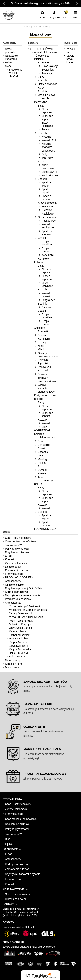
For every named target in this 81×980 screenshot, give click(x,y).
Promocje (47, 73)
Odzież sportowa (47, 84)
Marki (8, 66)
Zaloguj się (71, 51)
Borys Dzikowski (18, 646)
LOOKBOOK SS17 (45, 529)
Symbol (42, 470)
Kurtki (41, 88)
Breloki (42, 335)
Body (44, 427)
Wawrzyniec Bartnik (20, 628)
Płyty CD (43, 360)
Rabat (9, 62)
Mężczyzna (40, 102)
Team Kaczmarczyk (45, 479)
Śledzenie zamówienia (18, 894)
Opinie (9, 844)
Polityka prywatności (17, 549)
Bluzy (41, 77)
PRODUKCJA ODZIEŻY (19, 577)
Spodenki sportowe (47, 233)
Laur (40, 455)
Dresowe (47, 210)
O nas (9, 556)
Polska (42, 463)
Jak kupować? (13, 545)
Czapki (42, 238)
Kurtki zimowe (50, 175)
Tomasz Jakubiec (19, 639)
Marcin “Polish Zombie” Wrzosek (28, 610)
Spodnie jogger (46, 184)
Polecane (43, 62)
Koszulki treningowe (48, 226)
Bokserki (43, 331)
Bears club (44, 445)
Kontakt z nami (14, 664)
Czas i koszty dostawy (18, 538)
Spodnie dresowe (46, 198)
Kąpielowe (48, 214)
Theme (42, 473)
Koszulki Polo (49, 140)
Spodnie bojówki (46, 191)
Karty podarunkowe (45, 395)
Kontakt (9, 559)
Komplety (43, 259)
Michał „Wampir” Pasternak (25, 606)
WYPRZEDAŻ (42, 430)
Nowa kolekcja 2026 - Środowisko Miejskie (46, 56)
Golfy (45, 154)
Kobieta (38, 262)
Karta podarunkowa (16, 592)
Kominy (42, 342)
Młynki (41, 349)
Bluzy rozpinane (47, 124)
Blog (8, 839)
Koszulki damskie (46, 295)
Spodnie (42, 91)
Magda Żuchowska (20, 649)
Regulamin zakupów (17, 552)
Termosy (43, 378)
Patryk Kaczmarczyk (21, 621)
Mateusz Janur (17, 631)
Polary (45, 129)
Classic (42, 448)
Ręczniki (43, 363)
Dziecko (39, 399)
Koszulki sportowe (47, 145)
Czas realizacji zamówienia (21, 541)
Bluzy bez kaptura (47, 117)
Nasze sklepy (13, 660)
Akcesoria (43, 98)
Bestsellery (48, 70)
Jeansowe (47, 206)
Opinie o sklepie (14, 585)
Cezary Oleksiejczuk (21, 613)
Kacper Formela (18, 642)
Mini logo (43, 459)
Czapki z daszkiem (47, 243)
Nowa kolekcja (50, 66)
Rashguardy (49, 221)
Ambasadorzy (13, 581)
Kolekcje (39, 434)
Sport (41, 466)
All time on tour (46, 437)
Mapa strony (12, 667)
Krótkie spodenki (47, 203)
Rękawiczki (44, 367)
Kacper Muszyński (19, 635)
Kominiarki (44, 339)
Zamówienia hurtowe (17, 570)
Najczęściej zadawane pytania (23, 595)
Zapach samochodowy (46, 390)
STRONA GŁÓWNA (42, 49)
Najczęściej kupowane (12, 57)
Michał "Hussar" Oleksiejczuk (26, 617)
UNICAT (14, 76)
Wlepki (42, 385)
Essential (43, 452)
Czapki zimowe (46, 95)
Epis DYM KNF (18, 657)
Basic (41, 441)
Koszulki (43, 80)
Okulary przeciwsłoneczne (48, 355)
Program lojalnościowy (18, 599)
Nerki (41, 346)
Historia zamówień (16, 899)
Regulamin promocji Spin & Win (24, 588)
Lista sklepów (13, 567)
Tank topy (47, 158)
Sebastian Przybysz (20, 624)
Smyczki (43, 374)
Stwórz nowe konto (70, 59)
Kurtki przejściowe (48, 167)
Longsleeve (48, 151)
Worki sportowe (47, 381)
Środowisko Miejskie (16, 71)
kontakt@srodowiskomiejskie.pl (22, 912)
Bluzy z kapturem (47, 111)
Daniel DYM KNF (19, 653)
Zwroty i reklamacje (16, 563)
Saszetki (43, 371)
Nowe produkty (10, 51)
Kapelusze (48, 255)
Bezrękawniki (49, 172)
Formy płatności (14, 574)
